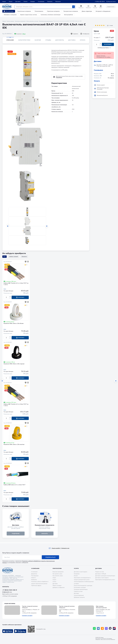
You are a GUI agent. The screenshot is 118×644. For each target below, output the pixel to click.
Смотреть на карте (27, 616)
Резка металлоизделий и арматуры (83, 586)
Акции (4, 2)
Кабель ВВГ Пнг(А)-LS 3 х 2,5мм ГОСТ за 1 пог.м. (16, 405)
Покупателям (57, 568)
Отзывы (48, 40)
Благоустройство (69, 15)
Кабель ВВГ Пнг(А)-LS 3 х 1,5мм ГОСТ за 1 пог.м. (16, 284)
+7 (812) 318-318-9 (100, 2)
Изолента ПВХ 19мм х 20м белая (14, 324)
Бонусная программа (58, 572)
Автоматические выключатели (46, 21)
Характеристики (24, 40)
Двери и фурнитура (87, 11)
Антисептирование (79, 595)
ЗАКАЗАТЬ (45, 534)
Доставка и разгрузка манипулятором (105, 576)
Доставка (18, 2)
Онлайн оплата (111, 7)
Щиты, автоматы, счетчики (32, 21)
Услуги (11, 2)
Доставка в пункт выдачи (81, 572)
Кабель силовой (14, 257)
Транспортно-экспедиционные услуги (105, 580)
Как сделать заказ (57, 574)
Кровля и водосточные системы (29, 15)
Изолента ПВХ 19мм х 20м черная (14, 364)
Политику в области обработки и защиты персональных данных (29, 562)
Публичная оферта (36, 586)
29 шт (24, 34)
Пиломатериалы (39, 11)
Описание (10, 40)
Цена (5, 289)
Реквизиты (34, 580)
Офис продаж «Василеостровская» (101, 607)
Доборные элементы (79, 597)
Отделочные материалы (53, 11)
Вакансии (58, 2)
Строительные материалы (24, 11)
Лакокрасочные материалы (71, 11)
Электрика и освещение (10, 15)
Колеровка (77, 574)
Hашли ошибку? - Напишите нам (59, 548)
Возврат (33, 2)
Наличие (38, 40)
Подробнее (59, 77)
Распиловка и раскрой (80, 588)
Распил (76, 576)
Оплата (25, 2)
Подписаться (50, 557)
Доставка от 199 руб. (101, 574)
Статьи (54, 582)
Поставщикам (35, 576)
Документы (60, 40)
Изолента (24, 257)
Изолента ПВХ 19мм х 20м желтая (14, 445)
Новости (33, 578)
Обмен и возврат (57, 586)
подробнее (16, 534)
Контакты (50, 2)
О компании (41, 2)
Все (5, 257)
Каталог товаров (10, 21)
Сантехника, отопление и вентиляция (51, 15)
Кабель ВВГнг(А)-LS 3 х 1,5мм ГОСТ (14, 485)
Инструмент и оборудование (103, 11)
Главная (4, 21)
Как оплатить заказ (58, 576)
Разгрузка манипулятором (81, 589)
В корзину (108, 44)
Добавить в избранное (59, 588)
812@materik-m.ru (7, 592)
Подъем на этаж (78, 591)
